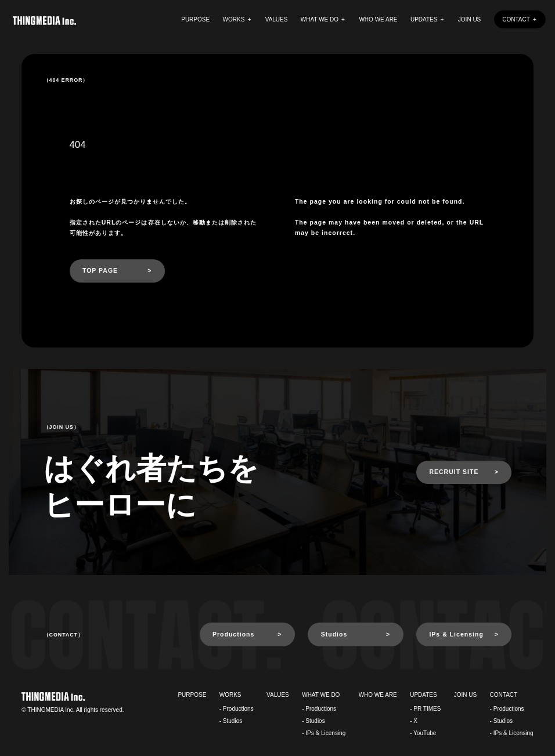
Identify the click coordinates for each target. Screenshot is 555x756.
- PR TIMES (425, 709)
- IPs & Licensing (324, 733)
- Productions (237, 709)
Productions (233, 634)
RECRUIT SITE (454, 472)
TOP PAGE (100, 271)
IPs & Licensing (456, 634)
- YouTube (423, 733)
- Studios (231, 721)
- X (414, 721)
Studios (334, 634)
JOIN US (469, 19)
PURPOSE (195, 19)
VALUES (277, 19)
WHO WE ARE (378, 19)
